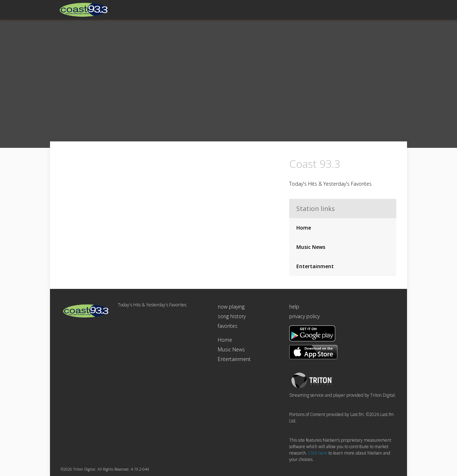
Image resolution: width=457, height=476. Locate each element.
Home (304, 228)
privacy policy (304, 316)
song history (232, 316)
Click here (318, 453)
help (294, 307)
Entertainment (315, 266)
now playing (231, 307)
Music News (311, 247)
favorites (228, 326)
